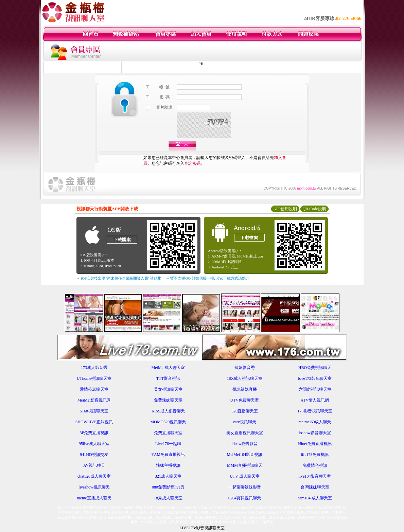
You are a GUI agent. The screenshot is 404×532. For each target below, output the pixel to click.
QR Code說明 (314, 209)
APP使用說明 (285, 209)
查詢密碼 (192, 163)
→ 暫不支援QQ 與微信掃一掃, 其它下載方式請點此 (208, 278)
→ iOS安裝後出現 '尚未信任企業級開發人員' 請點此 (119, 278)
